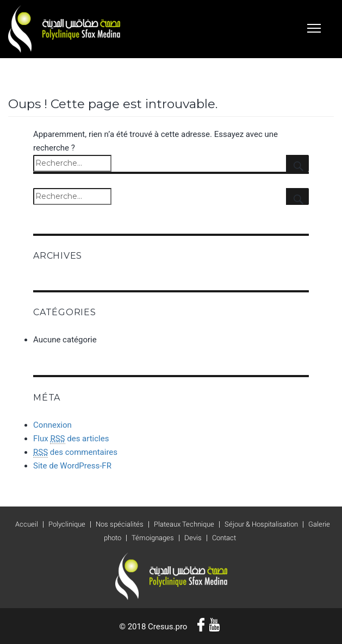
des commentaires (75, 452)
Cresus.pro (167, 627)
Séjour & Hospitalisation (261, 524)
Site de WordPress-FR (72, 466)
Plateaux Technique (184, 524)
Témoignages (153, 538)
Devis (193, 538)
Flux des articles (71, 439)
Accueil (27, 524)
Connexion (52, 425)
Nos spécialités (120, 524)
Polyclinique (67, 524)
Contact (224, 538)
